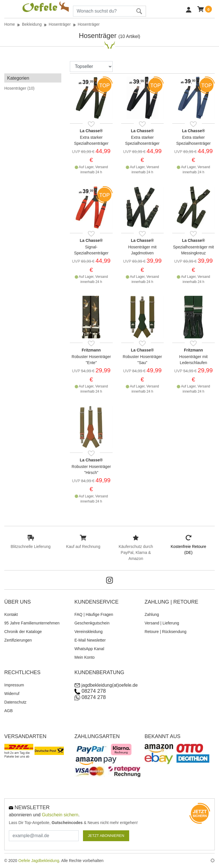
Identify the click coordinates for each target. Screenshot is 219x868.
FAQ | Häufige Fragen (94, 614)
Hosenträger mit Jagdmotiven (142, 250)
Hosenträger (60, 24)
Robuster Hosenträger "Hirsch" (91, 470)
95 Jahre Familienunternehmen (32, 623)
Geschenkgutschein (92, 623)
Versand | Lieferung (162, 623)
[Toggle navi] (6, 11)
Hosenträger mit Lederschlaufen (194, 360)
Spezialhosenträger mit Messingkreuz (193, 250)
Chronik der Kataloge (23, 632)
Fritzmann (91, 350)
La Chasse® (91, 131)
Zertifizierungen (18, 640)
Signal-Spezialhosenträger (91, 250)
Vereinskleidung (89, 632)
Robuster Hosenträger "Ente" (91, 360)
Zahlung (152, 614)
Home (10, 24)
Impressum (14, 685)
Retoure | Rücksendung (166, 632)
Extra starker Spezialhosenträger (91, 140)
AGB (9, 711)
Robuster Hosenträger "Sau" (142, 360)
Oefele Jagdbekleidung (39, 861)
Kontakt (11, 614)
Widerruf (12, 694)
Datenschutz (15, 702)
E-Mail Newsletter (90, 640)
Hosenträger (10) (19, 88)
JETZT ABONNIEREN (106, 836)
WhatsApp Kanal (89, 649)
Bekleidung (32, 24)
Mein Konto (85, 657)
